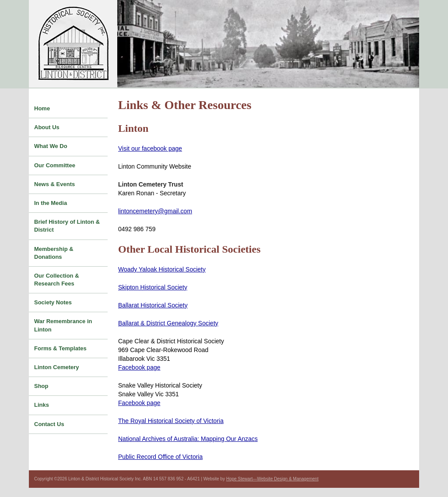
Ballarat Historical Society (153, 305)
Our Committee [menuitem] (55, 165)
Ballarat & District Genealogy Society (168, 323)
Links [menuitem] (42, 405)
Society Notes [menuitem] (53, 302)
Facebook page (139, 367)
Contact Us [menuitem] (49, 424)
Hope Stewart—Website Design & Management (272, 479)
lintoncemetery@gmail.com (155, 211)
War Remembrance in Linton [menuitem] (63, 325)
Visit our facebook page (150, 148)
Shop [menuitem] (41, 386)
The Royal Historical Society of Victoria (171, 421)
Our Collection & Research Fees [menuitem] (57, 280)
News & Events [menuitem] (54, 184)
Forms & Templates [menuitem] (60, 348)
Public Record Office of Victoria (160, 457)
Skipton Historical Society (153, 287)
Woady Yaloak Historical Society (162, 269)
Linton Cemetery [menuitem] (57, 367)
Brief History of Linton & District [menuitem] (67, 226)
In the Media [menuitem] (51, 203)
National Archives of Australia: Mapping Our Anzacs (188, 439)
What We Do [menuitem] (51, 146)
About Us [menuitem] (47, 127)
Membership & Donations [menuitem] (54, 253)
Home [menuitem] (42, 108)
